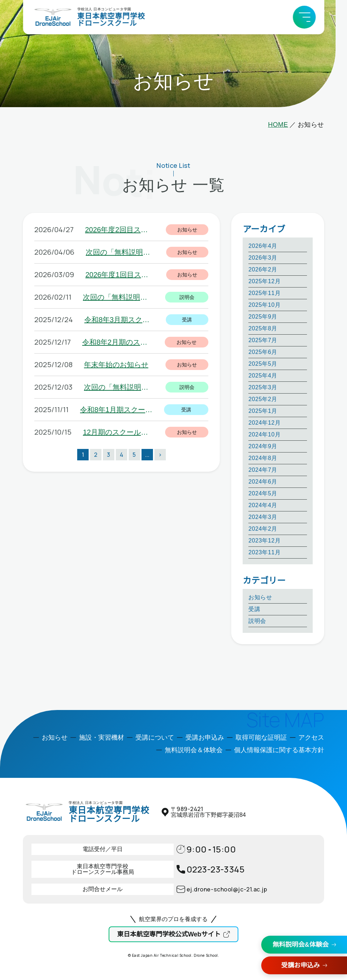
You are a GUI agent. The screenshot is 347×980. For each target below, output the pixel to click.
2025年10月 (264, 305)
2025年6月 (263, 352)
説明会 (257, 621)
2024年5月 (263, 493)
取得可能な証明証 (261, 737)
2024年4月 (263, 505)
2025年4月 (263, 376)
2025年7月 (263, 340)
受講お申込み (301, 965)
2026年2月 (263, 269)
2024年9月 (263, 446)
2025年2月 (263, 399)
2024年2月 (263, 529)
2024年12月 (264, 423)
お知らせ (260, 597)
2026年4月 (263, 246)
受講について (155, 737)
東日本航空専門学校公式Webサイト (169, 934)
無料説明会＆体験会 (194, 750)
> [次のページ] (160, 455)
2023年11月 (264, 552)
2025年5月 (263, 364)
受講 (254, 609)
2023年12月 (264, 541)
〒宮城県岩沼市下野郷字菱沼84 (208, 812)
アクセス (311, 737)
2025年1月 (263, 411)
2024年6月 (263, 482)
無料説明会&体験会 (301, 945)
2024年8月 (263, 458)
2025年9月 (263, 317)
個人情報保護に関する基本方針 (279, 750)
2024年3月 (263, 517)
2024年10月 (264, 434)
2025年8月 (263, 328)
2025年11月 (264, 293)
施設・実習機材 (101, 737)
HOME (278, 125)
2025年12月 (264, 281)
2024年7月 (263, 470)
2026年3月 (263, 258)
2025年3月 (263, 387)
